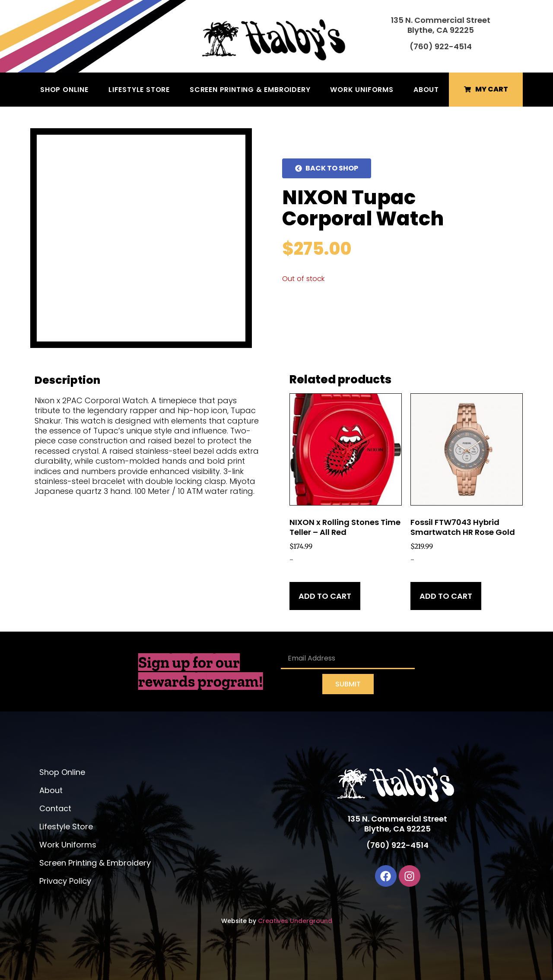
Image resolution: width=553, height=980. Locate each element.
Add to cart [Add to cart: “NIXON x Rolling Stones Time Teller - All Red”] (325, 596)
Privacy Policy (65, 881)
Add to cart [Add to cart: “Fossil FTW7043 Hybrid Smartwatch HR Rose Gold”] (446, 596)
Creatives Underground (295, 921)
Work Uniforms (362, 90)
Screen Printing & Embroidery (250, 90)
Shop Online (64, 90)
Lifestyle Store (139, 90)
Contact (55, 808)
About (426, 90)
